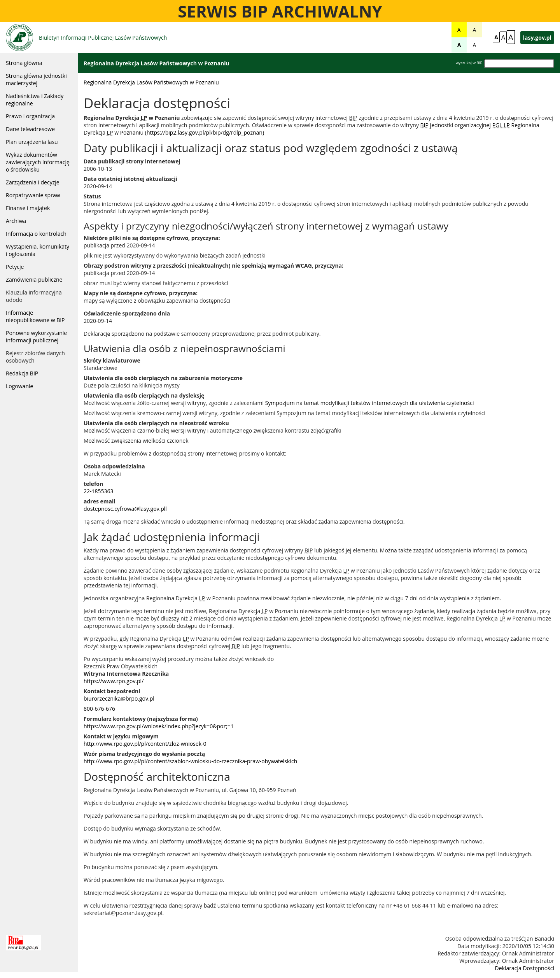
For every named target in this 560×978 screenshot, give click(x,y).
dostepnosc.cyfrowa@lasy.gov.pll (125, 509)
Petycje (15, 267)
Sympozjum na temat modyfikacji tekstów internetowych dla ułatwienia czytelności (370, 403)
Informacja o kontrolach (36, 234)
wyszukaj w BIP (469, 63)
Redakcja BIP (22, 373)
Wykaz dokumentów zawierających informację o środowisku (38, 162)
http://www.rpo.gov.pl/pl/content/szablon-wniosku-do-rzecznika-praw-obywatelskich (190, 761)
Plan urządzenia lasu (32, 142)
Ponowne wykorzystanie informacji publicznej (36, 337)
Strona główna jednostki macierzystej (36, 79)
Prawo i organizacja (30, 116)
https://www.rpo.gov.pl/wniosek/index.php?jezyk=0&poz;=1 (159, 726)
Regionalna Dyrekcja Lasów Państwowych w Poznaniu (151, 82)
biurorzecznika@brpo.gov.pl (119, 698)
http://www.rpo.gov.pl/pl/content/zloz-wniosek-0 (145, 744)
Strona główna (24, 63)
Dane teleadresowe (30, 129)
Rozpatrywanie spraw (33, 195)
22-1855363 (99, 491)
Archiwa (16, 221)
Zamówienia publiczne (34, 280)
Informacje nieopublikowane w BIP (35, 316)
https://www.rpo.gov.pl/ (114, 681)
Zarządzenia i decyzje (33, 182)
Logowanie (19, 386)
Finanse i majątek (28, 208)
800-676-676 (99, 709)
